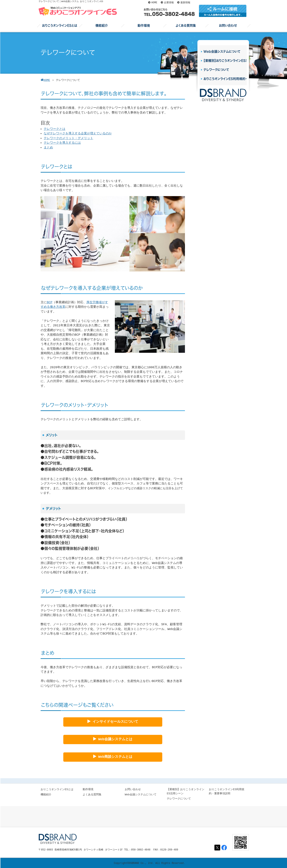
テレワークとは (55, 129)
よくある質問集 (92, 795)
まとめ (48, 148)
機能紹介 (46, 795)
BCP (50, 303)
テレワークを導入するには (62, 143)
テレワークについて (179, 799)
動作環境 (88, 789)
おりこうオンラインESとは (57, 789)
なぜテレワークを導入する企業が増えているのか (78, 134)
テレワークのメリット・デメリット (68, 138)
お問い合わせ (133, 789)
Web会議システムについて (141, 795)
